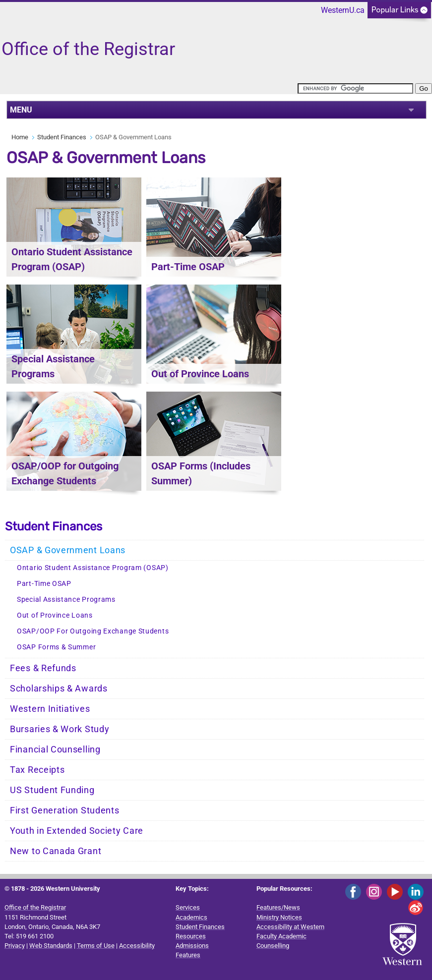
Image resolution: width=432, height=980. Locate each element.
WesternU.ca (343, 10)
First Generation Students (65, 810)
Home (20, 137)
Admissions (192, 946)
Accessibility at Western (290, 927)
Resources (191, 936)
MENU (21, 110)
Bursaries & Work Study (60, 729)
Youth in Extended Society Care (77, 831)
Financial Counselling (55, 749)
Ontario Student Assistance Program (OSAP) (93, 568)
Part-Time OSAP (44, 584)
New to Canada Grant (56, 851)
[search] (355, 88)
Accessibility (137, 946)
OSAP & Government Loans (68, 550)
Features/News (278, 907)
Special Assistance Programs (66, 600)
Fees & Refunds (43, 668)
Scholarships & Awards (59, 689)
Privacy (15, 946)
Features (188, 955)
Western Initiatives (50, 709)
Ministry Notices (279, 917)
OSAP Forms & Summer (56, 647)
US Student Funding (52, 790)
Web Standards (51, 946)
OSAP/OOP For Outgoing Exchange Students (93, 631)
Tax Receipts (37, 770)
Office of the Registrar (35, 907)
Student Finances (62, 137)
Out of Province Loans (55, 615)
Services (188, 907)
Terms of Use (96, 946)
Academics (191, 917)
